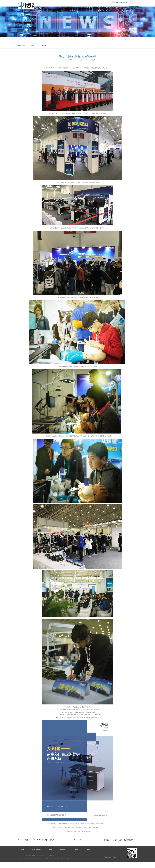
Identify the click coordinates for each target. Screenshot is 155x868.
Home (86, 8)
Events (115, 8)
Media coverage (36, 856)
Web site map (41, 862)
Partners (125, 8)
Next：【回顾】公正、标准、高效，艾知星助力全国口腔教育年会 (122, 846)
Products (105, 8)
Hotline (52, 862)
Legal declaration (30, 862)
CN (131, 2)
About (95, 8)
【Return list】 (77, 846)
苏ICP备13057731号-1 (70, 864)
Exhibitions (22, 51)
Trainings (43, 51)
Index (122, 46)
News (33, 51)
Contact (134, 8)
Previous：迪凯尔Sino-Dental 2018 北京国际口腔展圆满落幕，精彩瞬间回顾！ (45, 846)
